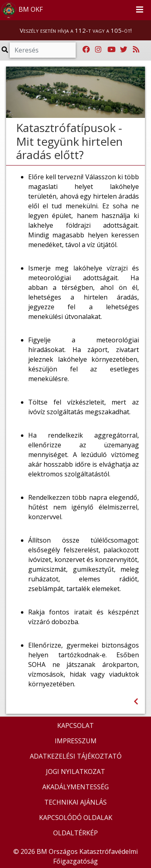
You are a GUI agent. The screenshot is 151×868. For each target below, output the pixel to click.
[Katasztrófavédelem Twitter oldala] (124, 50)
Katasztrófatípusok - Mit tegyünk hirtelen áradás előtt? (69, 141)
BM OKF (22, 10)
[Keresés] (43, 50)
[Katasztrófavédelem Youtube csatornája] (112, 50)
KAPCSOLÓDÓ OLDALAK (76, 818)
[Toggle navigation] (140, 10)
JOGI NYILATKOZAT (75, 772)
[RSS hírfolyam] (136, 50)
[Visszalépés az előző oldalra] (136, 701)
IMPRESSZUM (76, 741)
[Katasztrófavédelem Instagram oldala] (98, 50)
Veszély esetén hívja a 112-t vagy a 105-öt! (76, 30)
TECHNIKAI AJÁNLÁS (75, 802)
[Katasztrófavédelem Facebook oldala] (86, 50)
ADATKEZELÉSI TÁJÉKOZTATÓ (76, 756)
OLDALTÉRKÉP (75, 833)
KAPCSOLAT (75, 725)
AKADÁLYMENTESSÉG (75, 787)
